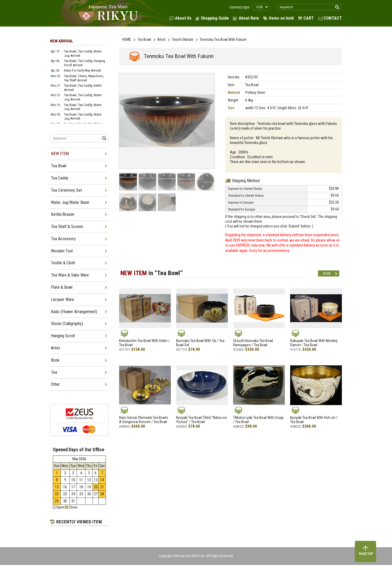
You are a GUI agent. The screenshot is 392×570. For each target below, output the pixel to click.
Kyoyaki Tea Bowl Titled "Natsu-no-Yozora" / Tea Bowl (202, 420)
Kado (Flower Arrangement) (74, 312)
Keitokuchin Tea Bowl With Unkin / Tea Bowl (144, 343)
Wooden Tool (62, 251)
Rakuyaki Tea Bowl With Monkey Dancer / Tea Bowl (314, 343)
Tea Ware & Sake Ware (70, 275)
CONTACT (333, 18)
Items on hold (281, 18)
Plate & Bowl (62, 287)
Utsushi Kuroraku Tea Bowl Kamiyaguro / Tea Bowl (253, 343)
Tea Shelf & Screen (67, 227)
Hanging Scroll (63, 336)
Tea (54, 372)
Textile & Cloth (63, 263)
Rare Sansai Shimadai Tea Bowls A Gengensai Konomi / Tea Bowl (144, 420)
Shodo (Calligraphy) (67, 324)
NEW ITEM (60, 154)
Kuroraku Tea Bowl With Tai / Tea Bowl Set (200, 343)
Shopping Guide (215, 18)
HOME (127, 40)
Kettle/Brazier (63, 214)
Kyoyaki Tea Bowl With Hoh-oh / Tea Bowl (314, 420)
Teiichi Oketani (183, 40)
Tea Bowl (144, 40)
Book (55, 360)
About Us (183, 18)
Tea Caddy (60, 178)
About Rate (249, 18)
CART (309, 18)
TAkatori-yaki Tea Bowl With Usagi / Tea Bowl (258, 420)
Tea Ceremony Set (66, 190)
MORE (327, 274)
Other (55, 384)
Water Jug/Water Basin (70, 202)
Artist (161, 40)
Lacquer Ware (62, 299)
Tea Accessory (63, 239)
